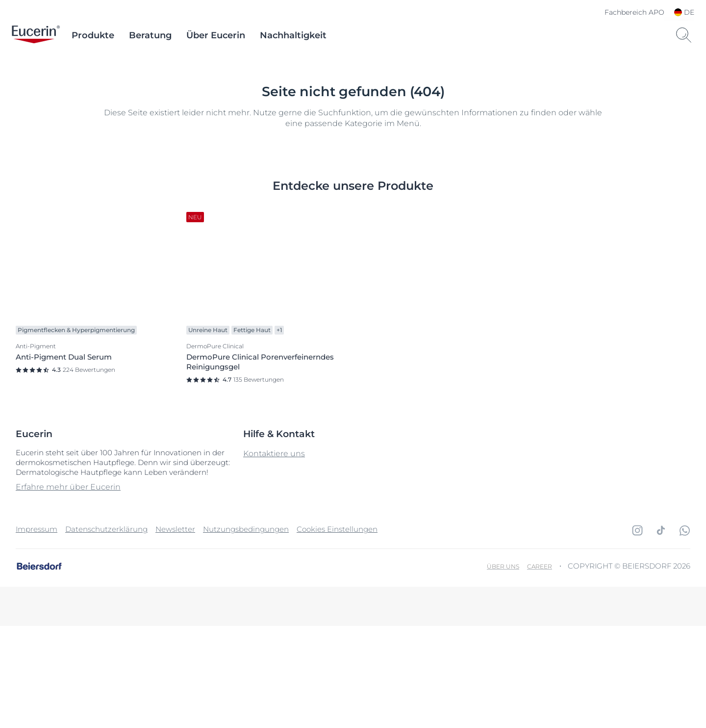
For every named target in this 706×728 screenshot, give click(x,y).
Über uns (503, 668)
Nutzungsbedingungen (246, 631)
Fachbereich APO (634, 12)
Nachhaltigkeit (293, 35)
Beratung (150, 35)
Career (540, 668)
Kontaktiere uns (274, 556)
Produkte (93, 35)
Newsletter (175, 631)
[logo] (36, 35)
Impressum (37, 631)
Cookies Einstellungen (337, 631)
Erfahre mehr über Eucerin (68, 589)
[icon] (637, 632)
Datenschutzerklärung (106, 631)
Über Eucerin (216, 35)
